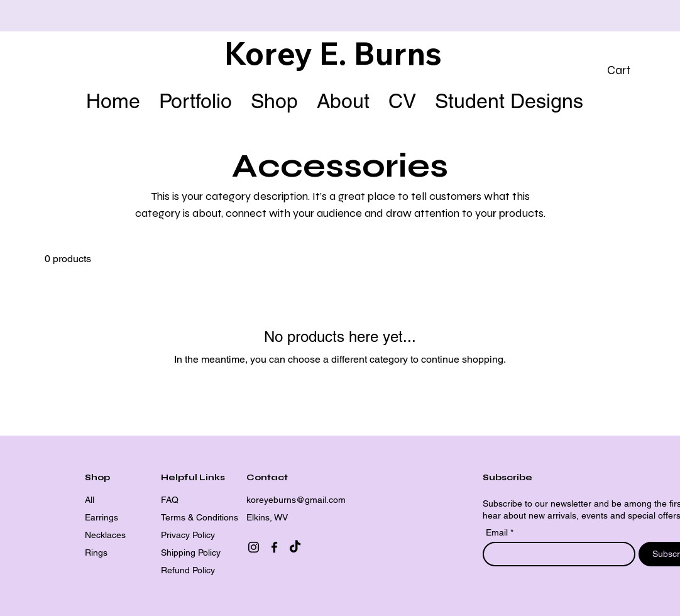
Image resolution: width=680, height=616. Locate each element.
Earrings (101, 517)
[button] (629, 70)
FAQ (170, 500)
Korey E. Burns (333, 53)
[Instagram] (254, 547)
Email (498, 532)
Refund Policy (188, 570)
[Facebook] (274, 547)
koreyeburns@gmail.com (296, 500)
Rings (96, 553)
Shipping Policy (191, 553)
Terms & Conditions (200, 517)
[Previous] (66, 16)
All (90, 500)
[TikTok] (295, 547)
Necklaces (105, 535)
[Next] (614, 16)
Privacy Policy (188, 535)
